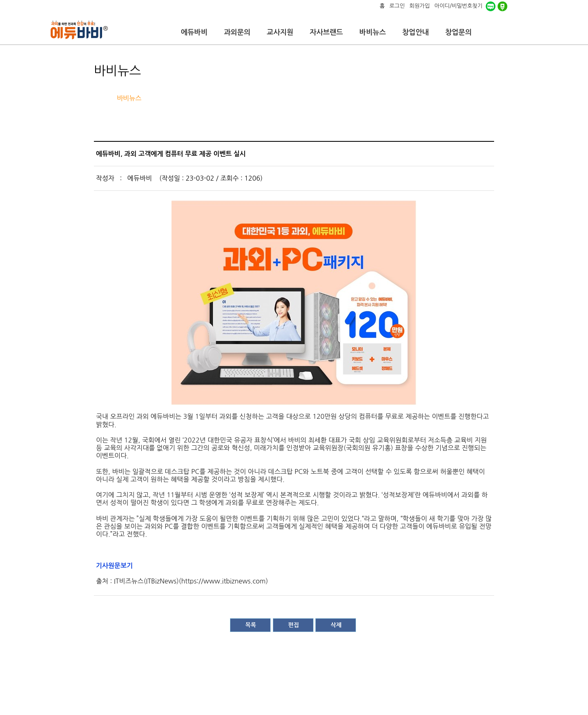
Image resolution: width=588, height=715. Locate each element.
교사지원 (280, 32)
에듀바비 (194, 32)
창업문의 (458, 32)
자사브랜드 (326, 32)
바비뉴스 (373, 32)
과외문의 (237, 32)
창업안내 (415, 32)
